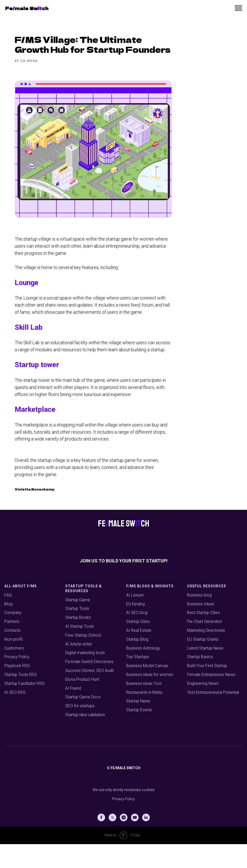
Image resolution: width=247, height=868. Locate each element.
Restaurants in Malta (144, 716)
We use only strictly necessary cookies (124, 814)
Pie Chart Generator (205, 646)
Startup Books (78, 642)
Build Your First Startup (207, 690)
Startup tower (72, 383)
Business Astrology (143, 672)
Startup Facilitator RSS (24, 707)
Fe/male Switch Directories (89, 686)
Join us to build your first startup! (124, 585)
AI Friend (73, 712)
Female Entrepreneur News (211, 699)
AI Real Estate (139, 654)
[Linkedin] (146, 841)
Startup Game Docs (83, 721)
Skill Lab (64, 338)
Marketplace (70, 427)
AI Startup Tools (80, 650)
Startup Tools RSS (21, 699)
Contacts (12, 654)
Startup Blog (137, 663)
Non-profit (13, 663)
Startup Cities (138, 646)
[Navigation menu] (238, 8)
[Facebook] (101, 841)
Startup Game (78, 624)
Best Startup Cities (203, 637)
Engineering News (203, 707)
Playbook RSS (17, 690)
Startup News (138, 725)
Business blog (199, 619)
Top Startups (138, 681)
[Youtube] (135, 841)
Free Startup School (83, 659)
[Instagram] (124, 841)
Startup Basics (200, 681)
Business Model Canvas (147, 690)
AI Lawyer (135, 619)
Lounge (62, 294)
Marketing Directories (206, 654)
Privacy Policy (17, 681)
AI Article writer (79, 668)
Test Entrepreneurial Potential (213, 716)
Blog (8, 628)
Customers (14, 672)
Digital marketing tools (85, 677)
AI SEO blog (137, 637)
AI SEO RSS (15, 716)
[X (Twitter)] (112, 841)
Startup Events (139, 734)
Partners (12, 646)
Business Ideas (201, 628)
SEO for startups (80, 730)
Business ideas (139, 699)
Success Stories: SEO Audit (89, 695)
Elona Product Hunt (82, 703)
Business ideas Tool (144, 707)
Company (13, 637)
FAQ (8, 619)
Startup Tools (77, 633)
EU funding (135, 628)
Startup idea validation (85, 739)
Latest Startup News (205, 672)
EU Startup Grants (203, 663)
